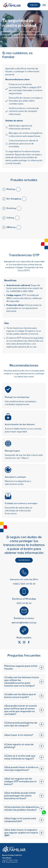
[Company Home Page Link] (14, 849)
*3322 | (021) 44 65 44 (24, 584)
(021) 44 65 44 (24, 603)
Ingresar (34, 5)
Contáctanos (24, 560)
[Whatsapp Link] (44, 813)
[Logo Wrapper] (12, 5)
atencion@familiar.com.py (24, 623)
